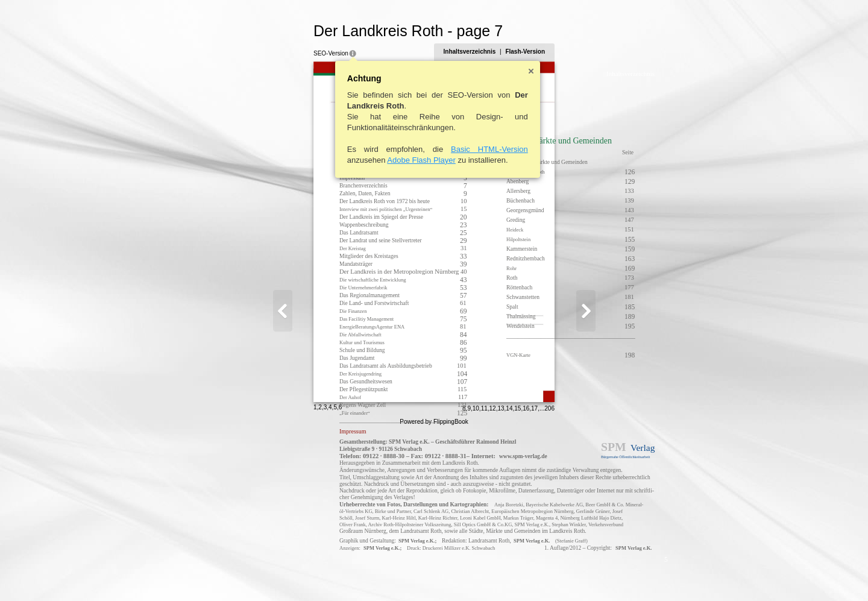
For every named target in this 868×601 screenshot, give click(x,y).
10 (534, 575)
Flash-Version (584, 52)
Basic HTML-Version (431, 149)
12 (551, 575)
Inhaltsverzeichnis (528, 52)
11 (543, 575)
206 (609, 575)
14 (568, 575)
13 (560, 575)
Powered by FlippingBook (434, 588)
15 (577, 575)
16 (585, 575)
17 (593, 575)
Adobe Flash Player (363, 160)
